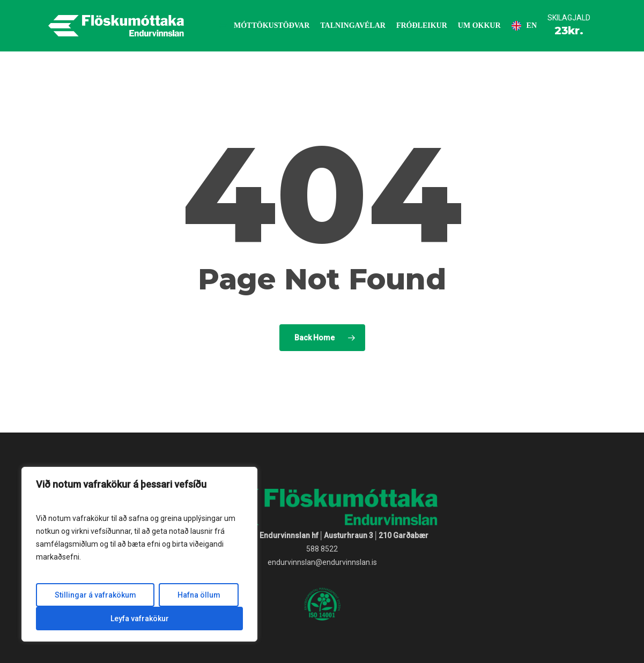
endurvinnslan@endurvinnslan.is (322, 562)
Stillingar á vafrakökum (95, 595)
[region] (139, 554)
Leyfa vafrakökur (140, 619)
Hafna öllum (199, 595)
